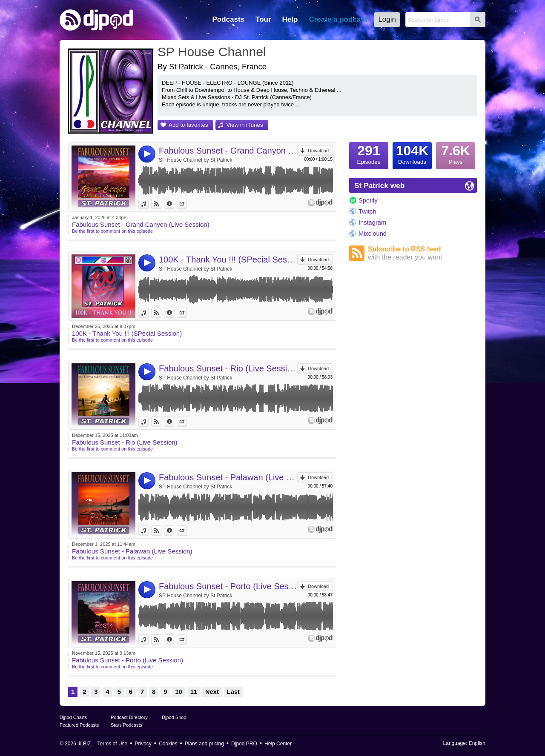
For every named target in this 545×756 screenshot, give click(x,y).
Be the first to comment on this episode (112, 231)
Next (212, 692)
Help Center (278, 744)
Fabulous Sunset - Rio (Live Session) (228, 368)
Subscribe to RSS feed (422, 253)
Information (174, 204)
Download (318, 151)
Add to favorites (188, 125)
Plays (456, 154)
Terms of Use (113, 744)
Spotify (368, 200)
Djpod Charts (73, 717)
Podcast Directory (129, 717)
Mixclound (373, 234)
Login (387, 19)
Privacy (143, 744)
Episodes (369, 154)
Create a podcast (338, 19)
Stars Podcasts (126, 725)
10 (178, 692)
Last (233, 692)
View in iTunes (245, 125)
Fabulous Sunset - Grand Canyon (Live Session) (228, 151)
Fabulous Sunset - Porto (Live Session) (228, 586)
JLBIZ (84, 744)
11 (194, 692)
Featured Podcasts (79, 725)
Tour (263, 19)
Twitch (367, 211)
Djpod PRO (244, 744)
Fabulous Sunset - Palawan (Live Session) (228, 477)
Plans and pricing (204, 744)
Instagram (372, 223)
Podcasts (228, 19)
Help (290, 19)
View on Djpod (161, 204)
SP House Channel (212, 52)
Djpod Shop (174, 717)
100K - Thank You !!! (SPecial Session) (228, 260)
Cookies (168, 744)
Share (187, 204)
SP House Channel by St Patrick (196, 160)
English (477, 743)
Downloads (412, 154)
